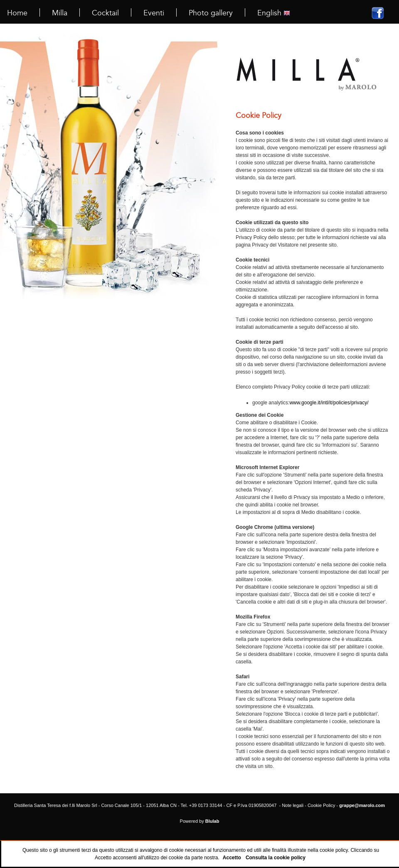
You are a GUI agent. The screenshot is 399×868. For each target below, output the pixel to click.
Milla (60, 13)
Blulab (212, 821)
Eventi (154, 13)
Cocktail (105, 13)
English (274, 13)
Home (17, 13)
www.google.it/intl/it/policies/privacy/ (329, 403)
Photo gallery (211, 13)
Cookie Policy (321, 805)
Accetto (232, 858)
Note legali (293, 805)
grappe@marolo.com (362, 805)
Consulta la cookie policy (276, 858)
